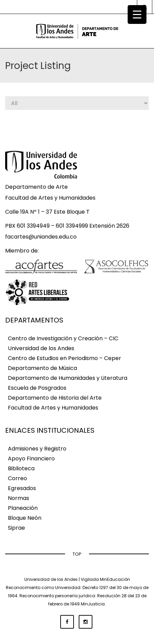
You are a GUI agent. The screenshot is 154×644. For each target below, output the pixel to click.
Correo (17, 478)
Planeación (23, 508)
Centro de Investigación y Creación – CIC (63, 338)
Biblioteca (21, 468)
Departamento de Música (42, 368)
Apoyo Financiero (31, 459)
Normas (18, 498)
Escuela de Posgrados (37, 388)
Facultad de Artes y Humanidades (53, 408)
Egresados (22, 488)
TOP (77, 554)
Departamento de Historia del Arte (55, 398)
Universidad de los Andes (41, 348)
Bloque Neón (25, 518)
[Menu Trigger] (137, 15)
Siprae (16, 528)
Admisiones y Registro (37, 449)
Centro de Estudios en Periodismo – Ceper (65, 358)
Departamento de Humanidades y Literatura (68, 378)
